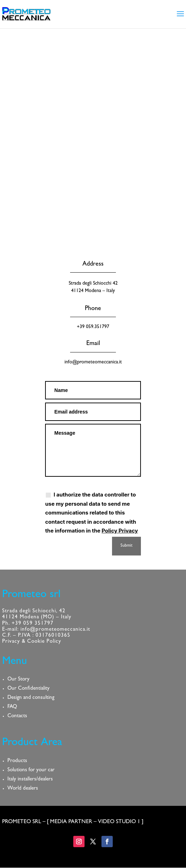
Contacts (17, 716)
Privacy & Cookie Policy (32, 642)
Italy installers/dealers (30, 780)
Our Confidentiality (29, 689)
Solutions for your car (31, 770)
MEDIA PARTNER (71, 822)
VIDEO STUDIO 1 (119, 822)
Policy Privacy (120, 531)
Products (17, 761)
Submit (126, 546)
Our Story (18, 680)
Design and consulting (31, 698)
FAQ (12, 707)
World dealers (23, 789)
